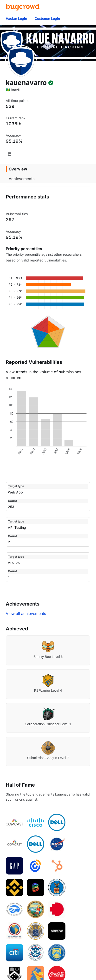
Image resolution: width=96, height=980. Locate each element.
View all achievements (26, 613)
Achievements (22, 179)
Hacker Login (16, 18)
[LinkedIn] (10, 154)
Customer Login (47, 18)
